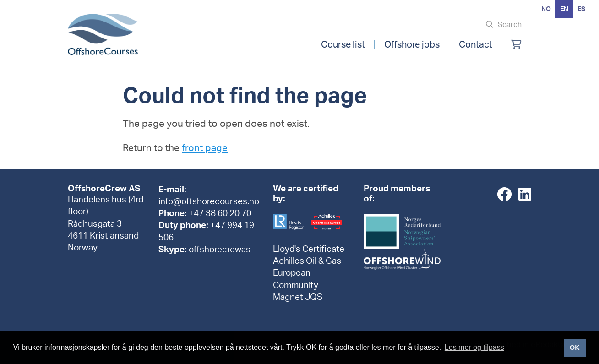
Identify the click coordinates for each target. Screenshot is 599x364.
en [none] (564, 9)
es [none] (581, 9)
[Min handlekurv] (516, 45)
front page (205, 148)
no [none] (546, 9)
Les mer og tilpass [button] (474, 347)
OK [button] (575, 348)
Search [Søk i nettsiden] (510, 25)
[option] (546, 9)
